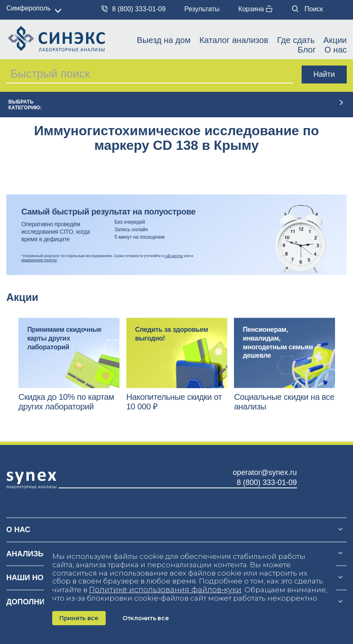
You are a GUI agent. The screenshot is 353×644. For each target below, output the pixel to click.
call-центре (174, 256)
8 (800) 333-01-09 (133, 9)
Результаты (202, 9)
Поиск (307, 9)
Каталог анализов (234, 40)
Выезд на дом (164, 40)
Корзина (255, 9)
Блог (306, 50)
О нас (336, 50)
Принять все (79, 618)
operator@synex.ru (265, 472)
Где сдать (296, 40)
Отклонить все (146, 618)
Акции (335, 40)
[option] (69, 365)
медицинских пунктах (39, 260)
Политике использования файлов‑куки (165, 590)
